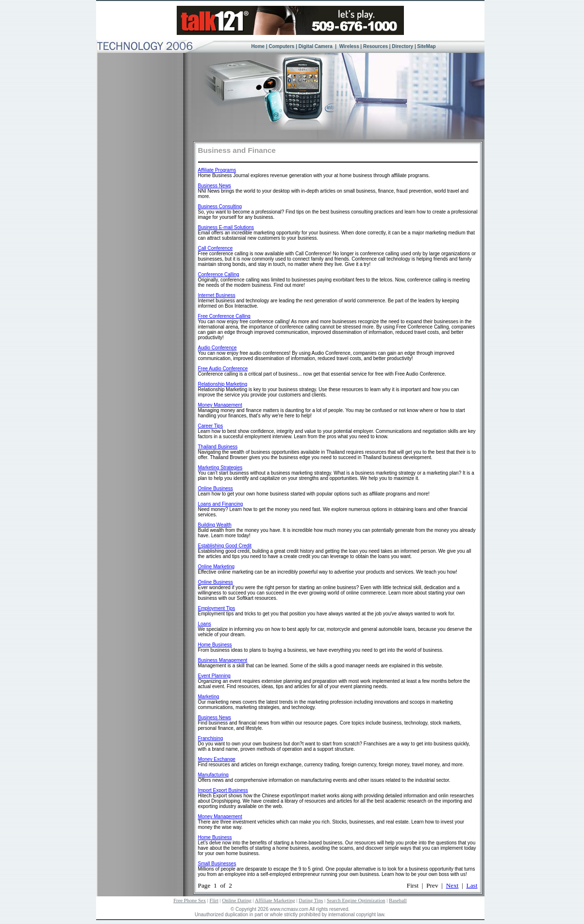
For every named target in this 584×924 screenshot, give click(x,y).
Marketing (209, 697)
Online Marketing (217, 567)
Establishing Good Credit (225, 546)
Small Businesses (217, 864)
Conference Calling (219, 274)
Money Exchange (217, 759)
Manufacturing (213, 775)
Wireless (349, 46)
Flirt (214, 900)
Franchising (211, 738)
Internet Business (217, 295)
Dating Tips (311, 900)
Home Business (215, 645)
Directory (402, 46)
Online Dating (237, 900)
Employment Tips (217, 608)
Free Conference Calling (224, 316)
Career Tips (211, 426)
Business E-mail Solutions (226, 227)
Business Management (223, 660)
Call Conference (216, 248)
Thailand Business (218, 447)
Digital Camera (316, 46)
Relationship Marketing (223, 384)
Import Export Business (223, 790)
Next (452, 885)
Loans (205, 624)
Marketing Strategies (220, 468)
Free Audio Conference (223, 369)
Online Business (216, 488)
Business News (215, 186)
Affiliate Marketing (275, 900)
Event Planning (214, 676)
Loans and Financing (221, 504)
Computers (282, 46)
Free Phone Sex (190, 900)
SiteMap (426, 46)
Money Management (220, 405)
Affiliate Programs (217, 170)
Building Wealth (215, 525)
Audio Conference (217, 348)
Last (472, 885)
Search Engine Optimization (356, 900)
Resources (375, 46)
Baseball (398, 900)
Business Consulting (220, 206)
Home (258, 46)
